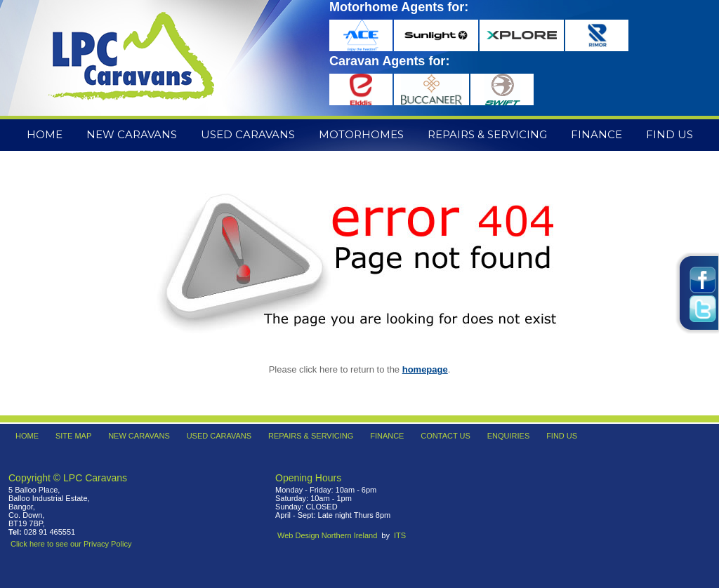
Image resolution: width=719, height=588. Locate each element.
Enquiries (509, 436)
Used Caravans (248, 134)
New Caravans (132, 134)
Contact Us (446, 436)
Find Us (669, 134)
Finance (596, 134)
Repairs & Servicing (487, 134)
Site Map (73, 436)
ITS (400, 535)
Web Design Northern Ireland (327, 535)
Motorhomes (361, 134)
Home (45, 134)
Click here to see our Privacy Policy (71, 544)
